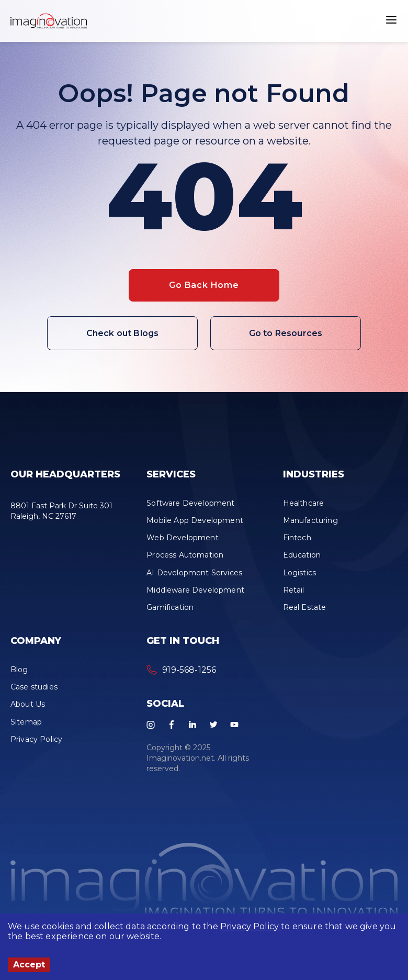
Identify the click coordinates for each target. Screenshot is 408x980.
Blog (19, 670)
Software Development (190, 503)
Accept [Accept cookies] (29, 965)
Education (302, 555)
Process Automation (185, 555)
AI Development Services (194, 573)
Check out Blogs (122, 333)
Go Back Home (204, 285)
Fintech (297, 538)
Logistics (299, 573)
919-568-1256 (189, 670)
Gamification (170, 607)
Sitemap (26, 722)
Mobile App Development (195, 520)
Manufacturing (310, 520)
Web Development (182, 538)
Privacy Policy (250, 926)
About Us (28, 704)
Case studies (34, 687)
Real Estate (305, 607)
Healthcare (304, 503)
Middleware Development (195, 590)
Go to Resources (286, 333)
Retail (294, 590)
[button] (49, 21)
